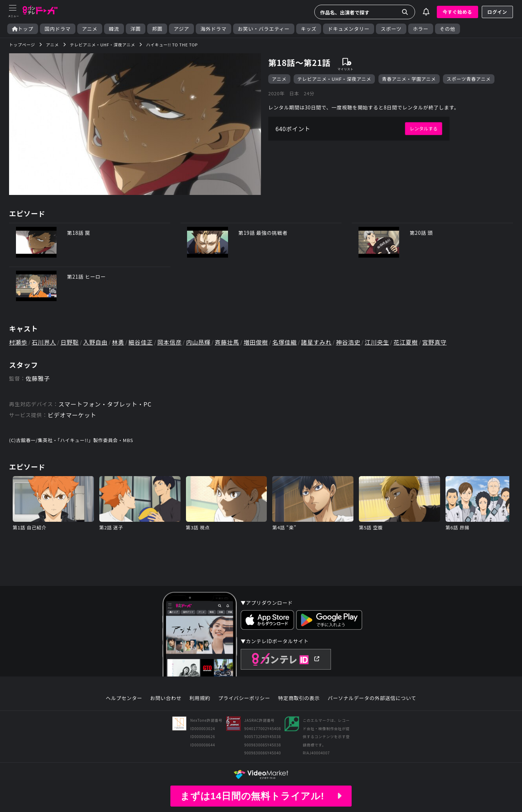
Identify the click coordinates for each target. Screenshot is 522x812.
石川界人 (44, 342)
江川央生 (377, 342)
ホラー (421, 29)
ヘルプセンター (124, 698)
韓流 (114, 29)
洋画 (136, 29)
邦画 (157, 29)
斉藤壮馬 (227, 342)
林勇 (118, 342)
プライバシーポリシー (244, 698)
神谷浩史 (348, 342)
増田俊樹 (256, 342)
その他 (448, 29)
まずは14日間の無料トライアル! (261, 796)
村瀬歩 (18, 342)
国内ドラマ (58, 29)
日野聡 (70, 342)
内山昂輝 (198, 342)
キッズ (309, 29)
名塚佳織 (284, 342)
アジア (181, 29)
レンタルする (424, 128)
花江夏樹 (405, 342)
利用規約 (200, 698)
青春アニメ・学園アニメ (409, 79)
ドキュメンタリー (349, 29)
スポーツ (391, 29)
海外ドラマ (214, 29)
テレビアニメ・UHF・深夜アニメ (334, 79)
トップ (23, 29)
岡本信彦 (169, 342)
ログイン (497, 12)
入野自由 (95, 342)
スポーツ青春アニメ (469, 79)
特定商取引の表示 (299, 698)
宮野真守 (434, 342)
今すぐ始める (457, 12)
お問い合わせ (166, 698)
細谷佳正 (141, 342)
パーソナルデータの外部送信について (372, 698)
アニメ (90, 29)
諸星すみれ (316, 342)
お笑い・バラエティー (264, 29)
